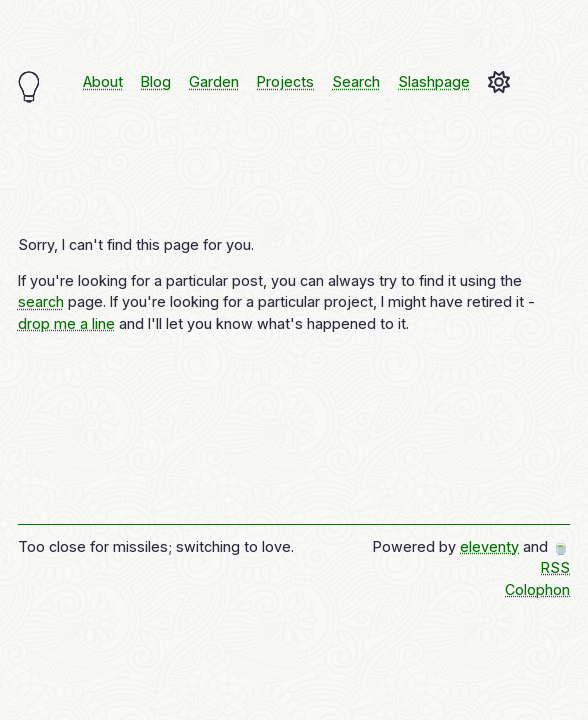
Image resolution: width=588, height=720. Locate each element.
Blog (156, 81)
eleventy (489, 546)
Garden (214, 81)
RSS (555, 567)
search (41, 301)
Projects (285, 81)
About (103, 81)
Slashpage (434, 81)
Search (356, 81)
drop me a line (66, 323)
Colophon (537, 589)
